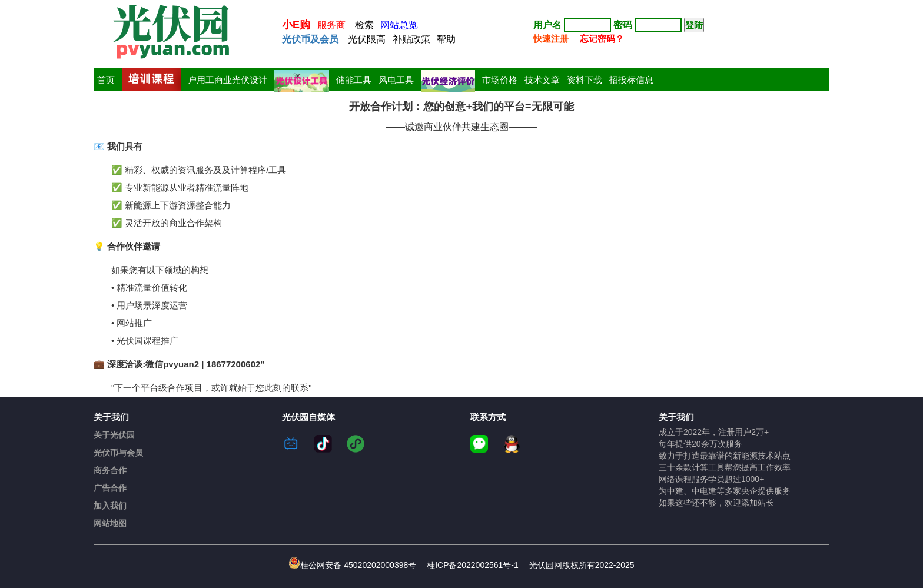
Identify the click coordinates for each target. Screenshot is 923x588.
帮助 (446, 39)
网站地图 (110, 523)
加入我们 (110, 506)
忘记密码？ (602, 39)
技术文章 (542, 80)
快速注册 (551, 39)
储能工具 (354, 80)
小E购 (296, 25)
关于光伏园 (114, 435)
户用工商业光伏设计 (228, 80)
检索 (364, 25)
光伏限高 (367, 39)
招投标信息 (631, 80)
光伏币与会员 (118, 453)
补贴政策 (411, 39)
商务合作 (110, 470)
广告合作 (110, 488)
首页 (106, 80)
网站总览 (399, 25)
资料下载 (585, 80)
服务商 (331, 25)
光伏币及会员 (310, 39)
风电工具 (396, 80)
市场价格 (500, 80)
